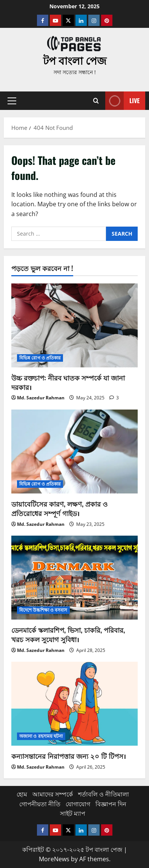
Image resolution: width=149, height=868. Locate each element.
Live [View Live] (122, 101)
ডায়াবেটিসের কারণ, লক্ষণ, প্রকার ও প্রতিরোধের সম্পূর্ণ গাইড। (59, 508)
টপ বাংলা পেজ (75, 60)
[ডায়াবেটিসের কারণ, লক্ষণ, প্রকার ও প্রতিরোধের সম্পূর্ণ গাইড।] (74, 452)
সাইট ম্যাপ (73, 813)
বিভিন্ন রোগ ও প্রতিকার (40, 358)
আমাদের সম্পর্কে (53, 794)
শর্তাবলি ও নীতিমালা (104, 794)
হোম (22, 794)
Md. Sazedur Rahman (41, 398)
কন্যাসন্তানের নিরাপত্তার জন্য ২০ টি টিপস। (69, 756)
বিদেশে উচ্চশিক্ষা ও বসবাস (43, 610)
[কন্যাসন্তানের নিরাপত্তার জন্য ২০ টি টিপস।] (74, 704)
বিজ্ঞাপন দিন (111, 804)
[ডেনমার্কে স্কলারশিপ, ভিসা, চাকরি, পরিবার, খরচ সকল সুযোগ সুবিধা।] (74, 578)
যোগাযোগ (78, 804)
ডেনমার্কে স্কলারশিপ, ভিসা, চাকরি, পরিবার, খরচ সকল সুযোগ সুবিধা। (68, 634)
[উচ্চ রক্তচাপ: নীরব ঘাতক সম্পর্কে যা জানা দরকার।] (74, 325)
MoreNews (54, 859)
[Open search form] (96, 101)
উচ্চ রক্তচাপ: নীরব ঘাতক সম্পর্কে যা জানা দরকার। (68, 382)
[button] (12, 101)
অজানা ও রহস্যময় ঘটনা (41, 736)
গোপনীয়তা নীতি (40, 804)
